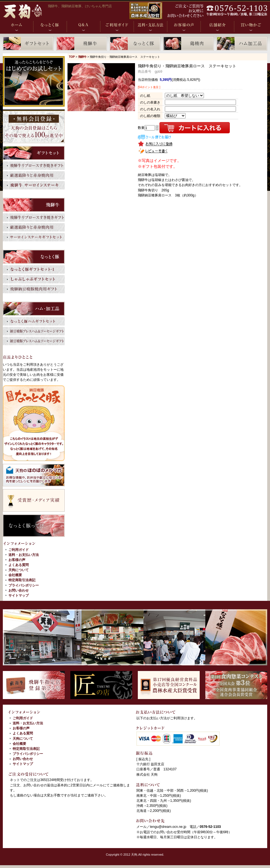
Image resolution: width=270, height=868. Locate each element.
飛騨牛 (82, 57)
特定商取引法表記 (22, 580)
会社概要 (15, 575)
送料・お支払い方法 (24, 555)
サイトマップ (19, 596)
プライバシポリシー (24, 585)
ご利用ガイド (19, 550)
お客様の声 (17, 560)
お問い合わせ (19, 590)
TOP (72, 57)
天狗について (19, 570)
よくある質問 (19, 565)
